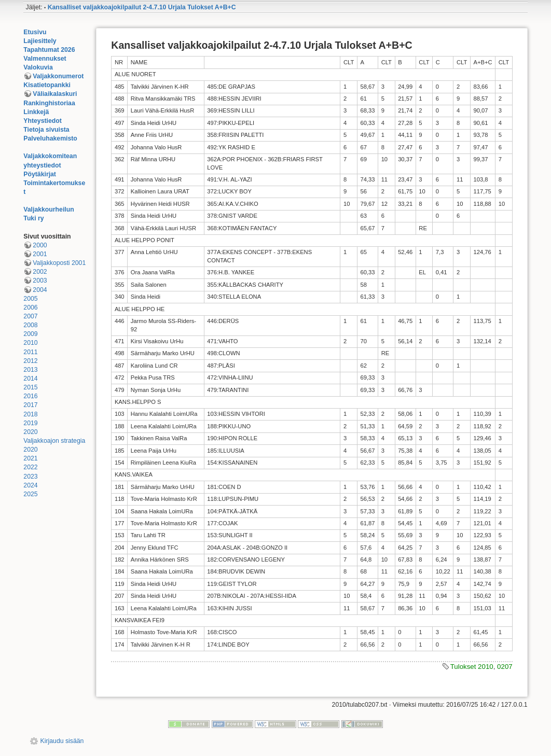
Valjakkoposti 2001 (59, 263)
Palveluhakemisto (50, 138)
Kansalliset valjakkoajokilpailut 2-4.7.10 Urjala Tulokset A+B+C (142, 7)
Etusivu (35, 32)
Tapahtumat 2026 (49, 50)
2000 (40, 245)
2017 (30, 405)
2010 (30, 343)
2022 (30, 467)
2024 (30, 485)
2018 (30, 414)
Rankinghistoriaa (49, 103)
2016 (30, 396)
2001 (40, 254)
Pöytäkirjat (40, 174)
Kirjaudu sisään (62, 741)
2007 (30, 316)
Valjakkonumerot (58, 76)
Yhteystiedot (43, 121)
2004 (40, 290)
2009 (30, 334)
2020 (30, 432)
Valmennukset (45, 59)
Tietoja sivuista (46, 130)
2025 (30, 494)
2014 (30, 379)
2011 (30, 352)
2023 (30, 477)
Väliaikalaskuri (55, 94)
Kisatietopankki (47, 85)
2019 (30, 423)
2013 (30, 370)
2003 (40, 281)
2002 (40, 272)
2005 (30, 299)
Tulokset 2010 (472, 667)
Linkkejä (36, 112)
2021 (30, 458)
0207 (505, 667)
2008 (30, 325)
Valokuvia (38, 67)
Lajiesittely (40, 41)
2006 (30, 307)
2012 (30, 361)
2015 (30, 387)
